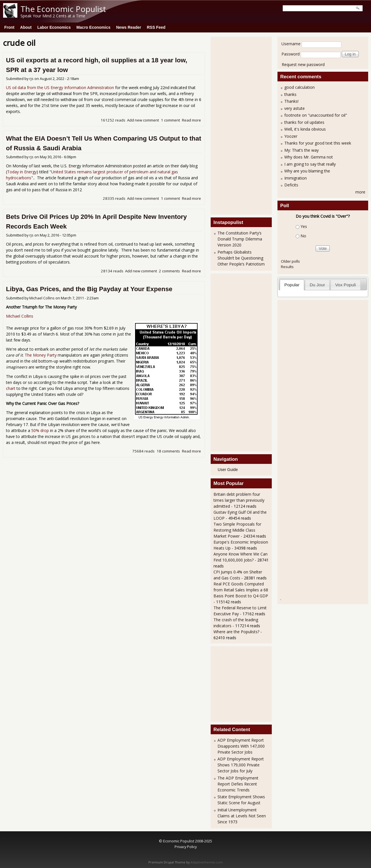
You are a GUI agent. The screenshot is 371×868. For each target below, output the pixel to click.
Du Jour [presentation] (317, 285)
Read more (191, 120)
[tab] (292, 285)
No (303, 236)
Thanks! (291, 101)
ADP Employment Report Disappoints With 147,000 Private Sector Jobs (241, 746)
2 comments (169, 271)
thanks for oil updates (304, 122)
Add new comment (143, 120)
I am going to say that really (310, 164)
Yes (304, 226)
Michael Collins (42, 298)
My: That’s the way (301, 150)
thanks (290, 94)
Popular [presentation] (292, 285)
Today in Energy (22, 172)
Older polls (290, 261)
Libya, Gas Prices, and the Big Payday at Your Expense (89, 289)
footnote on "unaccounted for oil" (316, 115)
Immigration (296, 178)
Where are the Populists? (236, 632)
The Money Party (41, 355)
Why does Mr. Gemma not (309, 157)
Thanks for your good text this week (318, 143)
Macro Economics (94, 27)
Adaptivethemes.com (207, 862)
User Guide (228, 470)
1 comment (170, 120)
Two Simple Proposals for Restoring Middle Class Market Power (237, 530)
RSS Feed (156, 27)
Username (291, 44)
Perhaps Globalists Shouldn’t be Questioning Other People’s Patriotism (241, 258)
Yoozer (291, 136)
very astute (295, 108)
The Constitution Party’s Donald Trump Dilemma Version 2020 (240, 239)
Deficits (291, 185)
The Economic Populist (63, 9)
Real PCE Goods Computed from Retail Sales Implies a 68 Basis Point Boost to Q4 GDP (241, 590)
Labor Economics (54, 27)
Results (287, 267)
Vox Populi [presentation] (346, 285)
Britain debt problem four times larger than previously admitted (239, 500)
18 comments (168, 451)
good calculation (300, 87)
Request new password (303, 64)
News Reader (129, 27)
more (360, 192)
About (26, 27)
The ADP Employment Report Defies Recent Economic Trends (238, 784)
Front (9, 27)
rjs (31, 79)
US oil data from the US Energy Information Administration (60, 88)
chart (11, 388)
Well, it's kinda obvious (305, 129)
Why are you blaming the (307, 171)
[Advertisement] (236, 125)
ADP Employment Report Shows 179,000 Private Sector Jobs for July (241, 765)
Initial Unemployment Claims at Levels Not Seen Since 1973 (242, 816)
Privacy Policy (186, 847)
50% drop (40, 430)
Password (291, 54)
